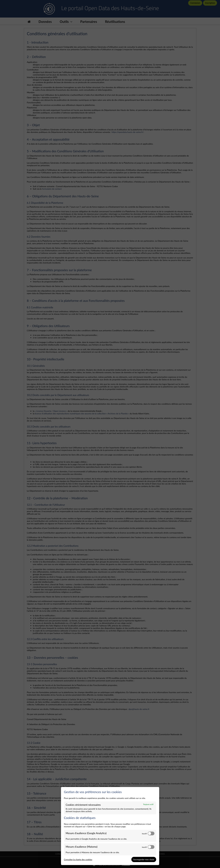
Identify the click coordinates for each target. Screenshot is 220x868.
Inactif (144, 834)
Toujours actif (148, 804)
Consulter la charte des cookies (78, 859)
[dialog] (110, 826)
